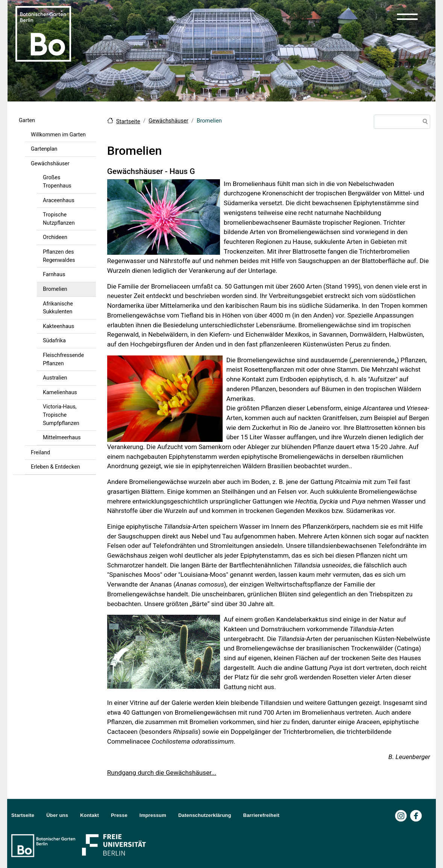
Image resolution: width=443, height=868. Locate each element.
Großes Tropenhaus (57, 182)
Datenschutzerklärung (205, 815)
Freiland (40, 453)
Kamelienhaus (60, 392)
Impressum (153, 815)
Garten (27, 120)
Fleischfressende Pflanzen (63, 359)
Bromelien (55, 289)
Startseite (128, 121)
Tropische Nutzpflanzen (59, 219)
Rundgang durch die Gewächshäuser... (162, 773)
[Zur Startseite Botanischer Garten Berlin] (43, 33)
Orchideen (55, 237)
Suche (424, 122)
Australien (55, 378)
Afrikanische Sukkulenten (58, 308)
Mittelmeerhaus (62, 438)
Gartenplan (44, 149)
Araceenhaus (59, 200)
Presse (119, 815)
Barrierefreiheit (261, 815)
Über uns (57, 815)
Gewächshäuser (50, 164)
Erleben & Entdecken (55, 467)
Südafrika (54, 341)
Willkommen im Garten (58, 135)
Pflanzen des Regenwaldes (59, 256)
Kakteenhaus (58, 326)
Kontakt (90, 815)
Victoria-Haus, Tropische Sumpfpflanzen (61, 415)
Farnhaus (54, 274)
